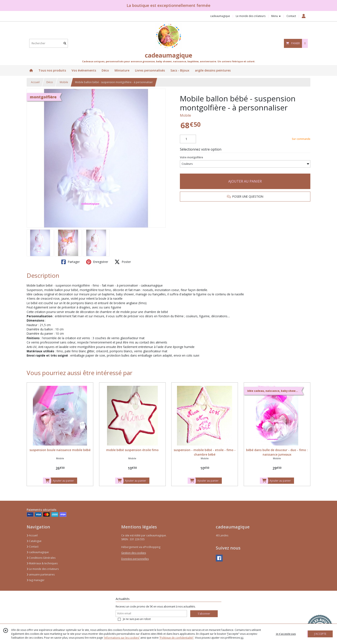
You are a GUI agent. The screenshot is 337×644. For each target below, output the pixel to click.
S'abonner (204, 614)
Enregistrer (97, 262)
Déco (50, 82)
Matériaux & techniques (42, 563)
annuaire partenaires (41, 575)
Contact (291, 16)
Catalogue (34, 541)
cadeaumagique (38, 552)
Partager (70, 262)
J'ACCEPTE (320, 634)
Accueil (35, 82)
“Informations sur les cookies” (122, 638)
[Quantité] (188, 139)
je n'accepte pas (286, 634)
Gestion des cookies (134, 553)
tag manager (36, 580)
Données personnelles (135, 559)
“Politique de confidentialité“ (176, 638)
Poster (123, 262)
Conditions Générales (41, 558)
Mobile (64, 82)
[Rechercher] (65, 43)
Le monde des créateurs (43, 569)
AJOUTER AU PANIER (245, 181)
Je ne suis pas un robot (137, 619)
